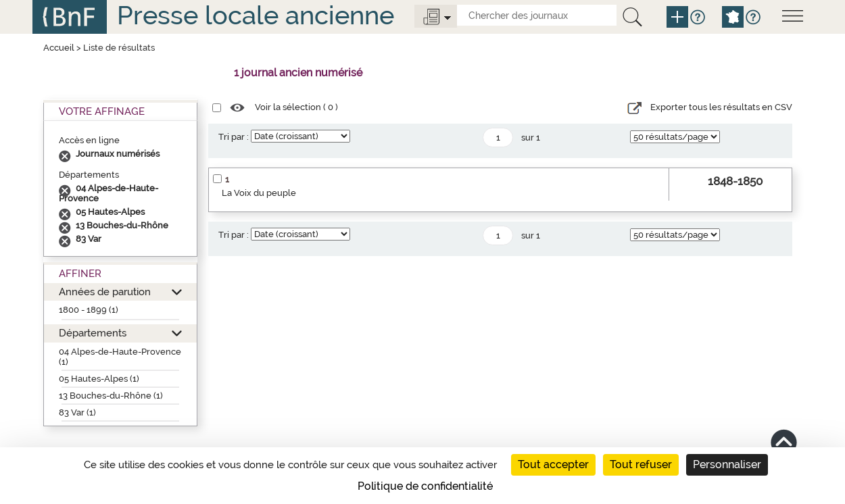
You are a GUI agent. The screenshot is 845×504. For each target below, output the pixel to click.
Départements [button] (93, 333)
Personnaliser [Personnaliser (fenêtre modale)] (727, 464)
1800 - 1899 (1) (89, 310)
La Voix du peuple (259, 193)
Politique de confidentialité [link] (425, 486)
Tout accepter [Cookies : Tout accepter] (553, 464)
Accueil (59, 48)
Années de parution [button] (105, 292)
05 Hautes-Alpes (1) (99, 379)
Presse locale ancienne (256, 15)
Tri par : (234, 137)
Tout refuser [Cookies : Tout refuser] (641, 464)
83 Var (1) (77, 412)
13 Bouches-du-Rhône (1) (111, 396)
